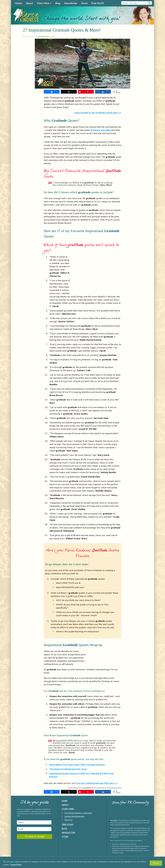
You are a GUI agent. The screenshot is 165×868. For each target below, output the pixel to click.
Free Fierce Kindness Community (78, 813)
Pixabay (113, 788)
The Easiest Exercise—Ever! (68, 769)
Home (19, 3)
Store (84, 3)
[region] (82, 862)
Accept (156, 863)
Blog (58, 3)
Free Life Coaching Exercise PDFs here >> (97, 783)
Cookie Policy (16, 865)
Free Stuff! (98, 3)
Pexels (119, 788)
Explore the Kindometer (74, 816)
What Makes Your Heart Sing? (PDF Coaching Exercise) (77, 765)
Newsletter (71, 3)
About (29, 3)
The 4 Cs (68, 820)
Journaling (101, 130)
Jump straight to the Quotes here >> (98, 113)
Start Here (43, 3)
